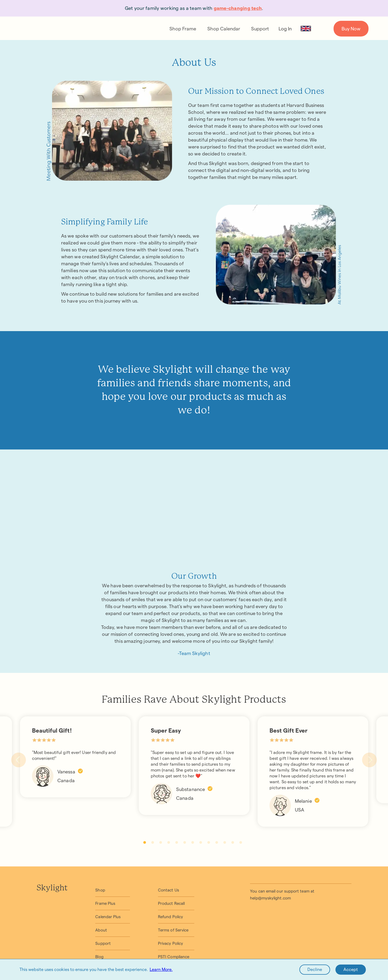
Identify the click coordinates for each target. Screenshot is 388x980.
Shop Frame (183, 29)
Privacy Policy (171, 943)
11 (225, 842)
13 (241, 842)
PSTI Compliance (174, 957)
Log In (285, 29)
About (101, 930)
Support (260, 29)
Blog (99, 957)
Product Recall (171, 903)
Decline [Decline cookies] (315, 969)
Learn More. (161, 969)
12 (233, 842)
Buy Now (351, 29)
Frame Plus (105, 903)
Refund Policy (171, 917)
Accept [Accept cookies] (351, 969)
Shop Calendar (224, 29)
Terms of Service (173, 930)
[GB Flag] (306, 29)
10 (217, 842)
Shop (100, 890)
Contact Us (169, 890)
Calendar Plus (108, 917)
